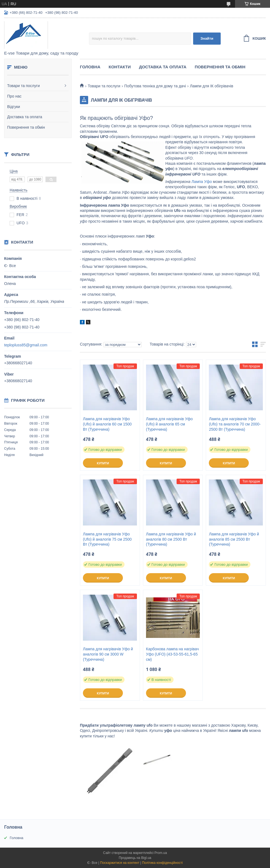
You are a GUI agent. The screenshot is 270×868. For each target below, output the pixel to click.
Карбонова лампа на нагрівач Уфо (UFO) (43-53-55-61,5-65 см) (172, 654)
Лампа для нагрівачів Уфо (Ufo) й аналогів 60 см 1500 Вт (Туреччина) (107, 424)
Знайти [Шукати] (207, 38)
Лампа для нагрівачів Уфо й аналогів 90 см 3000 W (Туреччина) (108, 654)
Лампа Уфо (202, 182)
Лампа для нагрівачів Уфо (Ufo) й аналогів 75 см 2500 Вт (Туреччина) (107, 539)
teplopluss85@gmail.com (26, 345)
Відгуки (14, 107)
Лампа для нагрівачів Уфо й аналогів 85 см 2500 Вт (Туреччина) (234, 539)
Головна (90, 67)
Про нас (14, 96)
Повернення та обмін (26, 127)
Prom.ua (161, 853)
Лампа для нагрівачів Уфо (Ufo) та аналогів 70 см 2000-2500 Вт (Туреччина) (235, 424)
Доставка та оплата (25, 117)
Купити (103, 463)
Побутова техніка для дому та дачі (155, 86)
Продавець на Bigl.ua (135, 858)
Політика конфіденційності (162, 863)
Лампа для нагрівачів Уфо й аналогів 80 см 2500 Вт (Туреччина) (171, 539)
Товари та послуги (23, 86)
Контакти (120, 67)
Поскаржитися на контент (120, 863)
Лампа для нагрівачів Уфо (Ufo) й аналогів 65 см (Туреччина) (169, 424)
